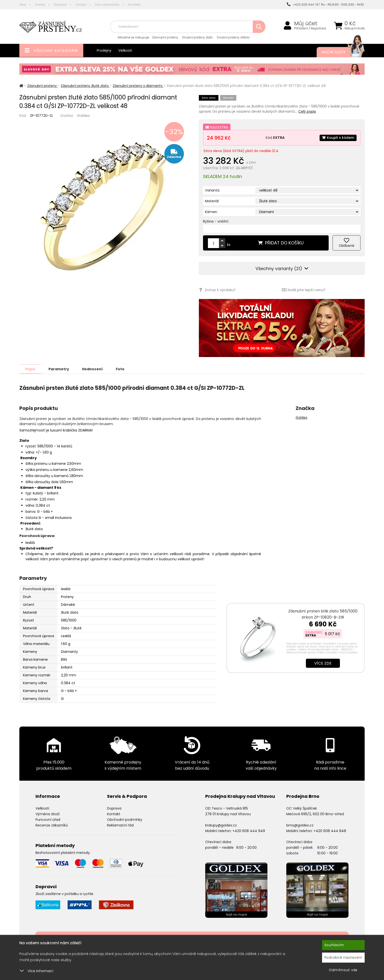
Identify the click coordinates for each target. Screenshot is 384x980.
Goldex (83, 115)
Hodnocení (95, 369)
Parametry (60, 369)
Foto (123, 369)
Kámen (211, 212)
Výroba (81, 5)
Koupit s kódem (338, 138)
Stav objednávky (107, 5)
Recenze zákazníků (52, 825)
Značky (40, 5)
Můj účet (306, 24)
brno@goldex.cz (300, 825)
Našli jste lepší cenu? (304, 290)
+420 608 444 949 (249, 831)
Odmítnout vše (343, 970)
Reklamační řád (120, 825)
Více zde (323, 663)
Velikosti (125, 50)
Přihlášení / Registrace (310, 28)
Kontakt (114, 814)
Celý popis (307, 111)
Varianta (212, 190)
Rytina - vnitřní (216, 221)
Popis (31, 369)
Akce (23, 5)
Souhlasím (334, 945)
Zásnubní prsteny (165, 37)
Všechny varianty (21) (282, 269)
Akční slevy (338, 52)
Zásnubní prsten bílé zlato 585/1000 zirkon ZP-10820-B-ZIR (323, 614)
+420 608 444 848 (330, 831)
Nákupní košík (355, 28)
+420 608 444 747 (303, 5)
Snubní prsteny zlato (198, 37)
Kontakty (134, 5)
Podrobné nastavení (343, 957)
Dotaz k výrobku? (217, 290)
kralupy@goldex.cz (221, 825)
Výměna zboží (48, 814)
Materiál (212, 201)
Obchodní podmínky (125, 819)
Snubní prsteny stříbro (233, 37)
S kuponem (314, 632)
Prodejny (104, 50)
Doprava (60, 5)
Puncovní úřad (48, 819)
